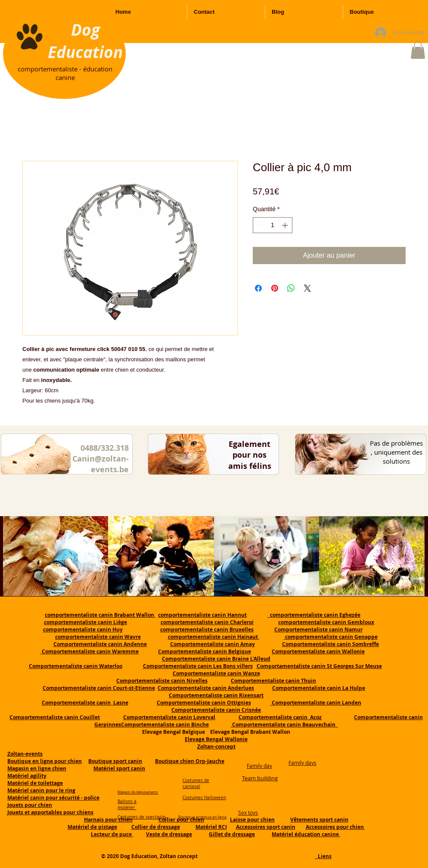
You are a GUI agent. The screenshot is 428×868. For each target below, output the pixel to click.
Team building (260, 778)
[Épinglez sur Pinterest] (275, 288)
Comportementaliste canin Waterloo (76, 666)
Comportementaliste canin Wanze (216, 673)
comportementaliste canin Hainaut (214, 637)
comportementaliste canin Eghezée (314, 615)
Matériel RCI (211, 827)
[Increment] (286, 225)
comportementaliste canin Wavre (98, 637)
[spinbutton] (273, 225)
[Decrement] (259, 225)
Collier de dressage (156, 827)
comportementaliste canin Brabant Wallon (100, 615)
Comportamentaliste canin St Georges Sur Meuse (319, 666)
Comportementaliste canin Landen (316, 703)
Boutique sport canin (115, 761)
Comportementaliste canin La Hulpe (319, 688)
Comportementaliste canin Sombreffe (330, 644)
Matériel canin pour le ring (41, 790)
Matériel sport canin (119, 768)
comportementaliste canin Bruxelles (207, 629)
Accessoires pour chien (335, 827)
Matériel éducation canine (306, 834)
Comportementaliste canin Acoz (280, 717)
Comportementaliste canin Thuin (273, 681)
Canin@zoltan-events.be (101, 464)
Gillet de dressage (232, 834)
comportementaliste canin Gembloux (326, 622)
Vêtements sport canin (319, 820)
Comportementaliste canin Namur (318, 629)
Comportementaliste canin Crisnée (216, 710)
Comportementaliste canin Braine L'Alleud (216, 659)
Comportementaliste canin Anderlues (206, 688)
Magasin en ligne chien (37, 768)
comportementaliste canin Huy (83, 629)
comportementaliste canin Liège (85, 622)
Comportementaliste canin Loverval (169, 717)
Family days (302, 763)
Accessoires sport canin (266, 827)
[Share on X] (307, 288)
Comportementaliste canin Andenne (100, 644)
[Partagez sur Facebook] (258, 288)
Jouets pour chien (30, 805)
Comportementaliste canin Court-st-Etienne (99, 688)
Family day (259, 766)
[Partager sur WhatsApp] (291, 288)
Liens (323, 856)
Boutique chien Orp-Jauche (190, 761)
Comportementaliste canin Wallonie (318, 651)
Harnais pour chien (108, 820)
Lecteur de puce (112, 834)
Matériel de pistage (92, 827)
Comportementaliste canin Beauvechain (284, 725)
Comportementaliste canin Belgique (205, 651)
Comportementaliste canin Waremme (90, 651)
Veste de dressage (169, 834)
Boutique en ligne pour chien (45, 761)
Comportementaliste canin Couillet (55, 717)
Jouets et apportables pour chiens (50, 812)
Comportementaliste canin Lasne (85, 703)
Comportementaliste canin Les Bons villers (198, 666)
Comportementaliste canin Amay (212, 644)
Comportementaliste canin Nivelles (162, 681)
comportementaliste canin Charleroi (207, 622)
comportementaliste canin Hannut (202, 615)
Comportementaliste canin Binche (165, 725)
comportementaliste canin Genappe (331, 637)
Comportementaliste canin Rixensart (216, 695)
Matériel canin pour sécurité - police (53, 798)
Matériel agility (27, 776)
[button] (418, 50)
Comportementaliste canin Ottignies (204, 703)
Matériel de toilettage (35, 783)
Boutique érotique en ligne (202, 817)
